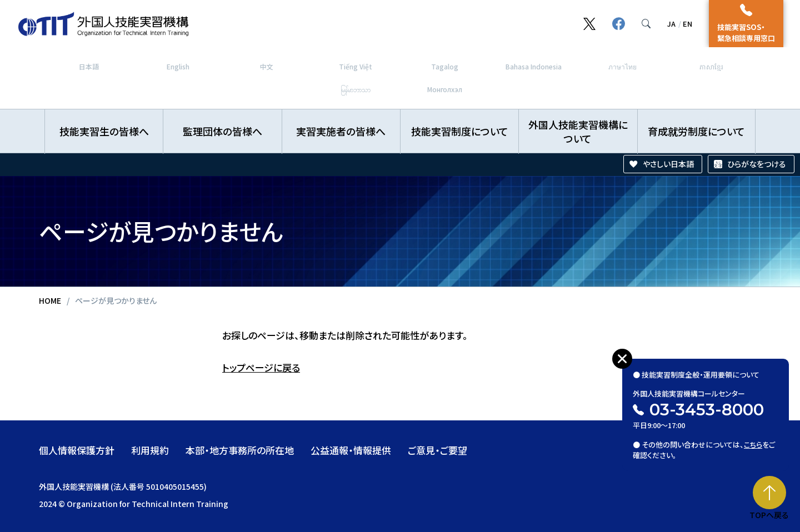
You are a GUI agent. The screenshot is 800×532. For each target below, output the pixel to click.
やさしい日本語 (668, 164)
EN (687, 24)
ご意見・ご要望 (437, 450)
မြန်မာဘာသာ (356, 89)
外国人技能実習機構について (578, 131)
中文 (267, 66)
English (178, 66)
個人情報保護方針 (77, 450)
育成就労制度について (696, 131)
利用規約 (150, 450)
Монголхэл (445, 89)
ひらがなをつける (757, 164)
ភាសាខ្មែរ (711, 66)
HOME (50, 300)
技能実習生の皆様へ (104, 131)
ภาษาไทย (622, 66)
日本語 (89, 66)
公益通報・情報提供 (351, 450)
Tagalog (445, 66)
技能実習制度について (460, 131)
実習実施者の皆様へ (341, 131)
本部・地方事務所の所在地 (240, 450)
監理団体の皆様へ (222, 131)
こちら (754, 440)
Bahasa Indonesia (534, 66)
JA (671, 24)
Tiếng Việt (356, 66)
